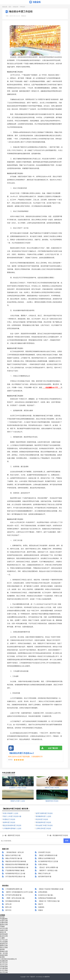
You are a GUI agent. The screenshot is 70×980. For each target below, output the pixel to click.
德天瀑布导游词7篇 (45, 877)
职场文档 (16, 7)
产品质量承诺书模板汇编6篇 (15, 870)
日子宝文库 (4, 940)
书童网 (2, 926)
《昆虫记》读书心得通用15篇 (48, 867)
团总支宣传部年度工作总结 (12, 825)
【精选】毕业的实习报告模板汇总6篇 (51, 889)
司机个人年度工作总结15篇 (12, 816)
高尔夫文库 (4, 965)
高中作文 (8, 910)
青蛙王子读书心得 (44, 873)
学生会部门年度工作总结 (44, 825)
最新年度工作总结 (14, 835)
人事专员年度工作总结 (43, 828)
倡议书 (41, 904)
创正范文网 (4, 972)
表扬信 (41, 910)
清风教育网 (4, 967)
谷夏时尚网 (4, 923)
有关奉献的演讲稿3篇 (13, 901)
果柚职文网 (4, 951)
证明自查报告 (43, 892)
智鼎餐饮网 (4, 961)
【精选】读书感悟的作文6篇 (48, 855)
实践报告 (41, 907)
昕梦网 (2, 957)
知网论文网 (4, 930)
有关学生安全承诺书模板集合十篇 (17, 867)
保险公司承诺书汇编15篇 (14, 858)
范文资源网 (4, 942)
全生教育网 (4, 969)
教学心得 (8, 907)
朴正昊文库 (4, 963)
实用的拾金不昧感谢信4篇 (47, 898)
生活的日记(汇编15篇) (46, 895)
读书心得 (8, 904)
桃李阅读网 (4, 934)
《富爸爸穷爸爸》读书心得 (15, 852)
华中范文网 (4, 928)
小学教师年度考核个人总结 (12, 828)
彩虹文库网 (4, 948)
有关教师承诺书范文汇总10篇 (15, 873)
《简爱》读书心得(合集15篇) (15, 898)
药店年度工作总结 (42, 819)
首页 (10, 7)
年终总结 (23, 7)
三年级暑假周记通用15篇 (14, 889)
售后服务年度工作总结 (60, 835)
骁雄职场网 (4, 955)
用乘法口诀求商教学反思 (47, 858)
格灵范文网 (4, 936)
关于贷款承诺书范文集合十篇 (15, 877)
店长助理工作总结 (44, 852)
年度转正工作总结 (9, 819)
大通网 (2, 938)
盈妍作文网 (4, 925)
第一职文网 (4, 953)
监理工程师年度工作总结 (44, 813)
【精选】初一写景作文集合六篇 (49, 901)
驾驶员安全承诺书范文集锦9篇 (16, 861)
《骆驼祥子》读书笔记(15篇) (48, 870)
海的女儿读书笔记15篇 (13, 855)
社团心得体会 (43, 864)
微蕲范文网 (4, 946)
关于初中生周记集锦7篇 (13, 895)
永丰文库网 (4, 971)
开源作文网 (4, 921)
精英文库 (3, 932)
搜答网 (2, 949)
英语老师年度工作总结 (43, 822)
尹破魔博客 (4, 919)
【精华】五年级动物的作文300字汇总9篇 (19, 892)
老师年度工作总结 (9, 822)
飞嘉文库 (32, 977)
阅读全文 (24, 16)
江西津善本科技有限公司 (8, 959)
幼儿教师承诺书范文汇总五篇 (48, 861)
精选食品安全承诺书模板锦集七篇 (17, 864)
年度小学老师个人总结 (11, 813)
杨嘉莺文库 (4, 944)
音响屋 (2, 917)
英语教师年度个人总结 (43, 816)
